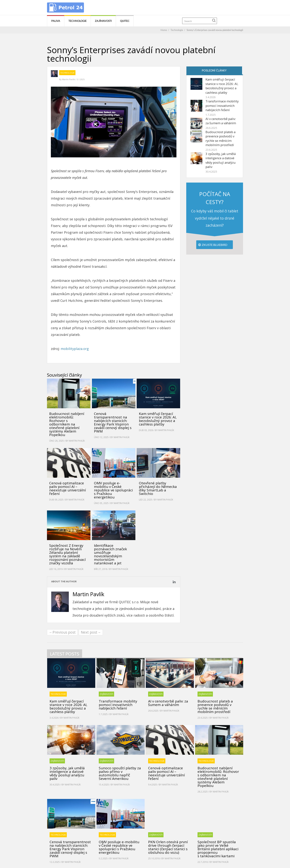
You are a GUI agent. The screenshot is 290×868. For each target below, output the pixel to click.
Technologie (77, 21)
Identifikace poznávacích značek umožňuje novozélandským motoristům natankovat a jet (110, 554)
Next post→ (91, 632)
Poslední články (214, 70)
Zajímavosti (103, 21)
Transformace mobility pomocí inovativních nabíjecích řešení (222, 106)
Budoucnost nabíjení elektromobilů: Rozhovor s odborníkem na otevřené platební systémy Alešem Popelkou (67, 424)
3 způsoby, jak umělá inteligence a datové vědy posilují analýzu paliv (221, 160)
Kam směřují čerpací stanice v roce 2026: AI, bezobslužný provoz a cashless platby (158, 419)
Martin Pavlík (69, 79)
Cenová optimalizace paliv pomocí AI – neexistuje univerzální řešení (68, 488)
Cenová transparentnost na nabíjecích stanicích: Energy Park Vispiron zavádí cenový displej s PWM (113, 422)
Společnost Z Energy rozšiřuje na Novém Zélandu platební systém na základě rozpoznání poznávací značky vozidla (67, 554)
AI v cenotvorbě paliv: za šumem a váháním (221, 121)
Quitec (125, 21)
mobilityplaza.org (75, 349)
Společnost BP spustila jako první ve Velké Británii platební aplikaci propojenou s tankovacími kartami (218, 849)
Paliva (56, 21)
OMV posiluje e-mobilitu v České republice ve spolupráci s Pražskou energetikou (113, 490)
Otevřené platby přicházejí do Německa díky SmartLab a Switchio (158, 488)
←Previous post (62, 632)
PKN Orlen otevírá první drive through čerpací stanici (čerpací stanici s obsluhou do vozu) (168, 847)
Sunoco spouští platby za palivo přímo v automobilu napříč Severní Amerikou (120, 773)
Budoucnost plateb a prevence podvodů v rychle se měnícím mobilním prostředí (220, 138)
